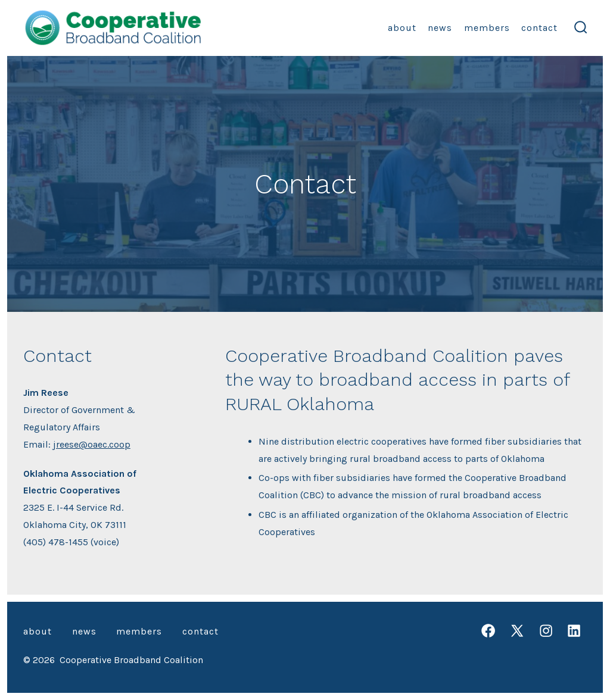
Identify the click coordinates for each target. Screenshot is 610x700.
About (402, 28)
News (440, 28)
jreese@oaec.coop (92, 444)
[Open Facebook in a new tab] (488, 631)
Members (487, 28)
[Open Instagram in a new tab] (546, 631)
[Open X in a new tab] (517, 631)
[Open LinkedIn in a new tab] (574, 631)
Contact (539, 28)
